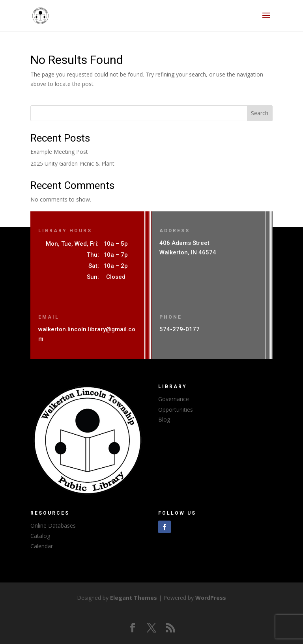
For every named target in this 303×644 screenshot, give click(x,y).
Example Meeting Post (59, 152)
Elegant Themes (134, 598)
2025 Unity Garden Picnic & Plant (72, 163)
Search (260, 113)
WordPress (211, 598)
